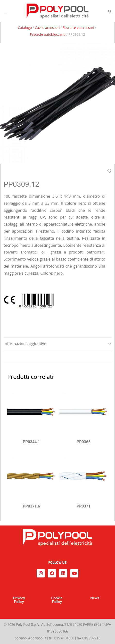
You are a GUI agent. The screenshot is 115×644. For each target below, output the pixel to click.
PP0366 (84, 442)
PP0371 (84, 506)
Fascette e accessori (78, 28)
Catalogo (25, 28)
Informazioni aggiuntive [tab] (25, 344)
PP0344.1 (31, 442)
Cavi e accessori (47, 28)
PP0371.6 (31, 506)
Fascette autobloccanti (48, 34)
